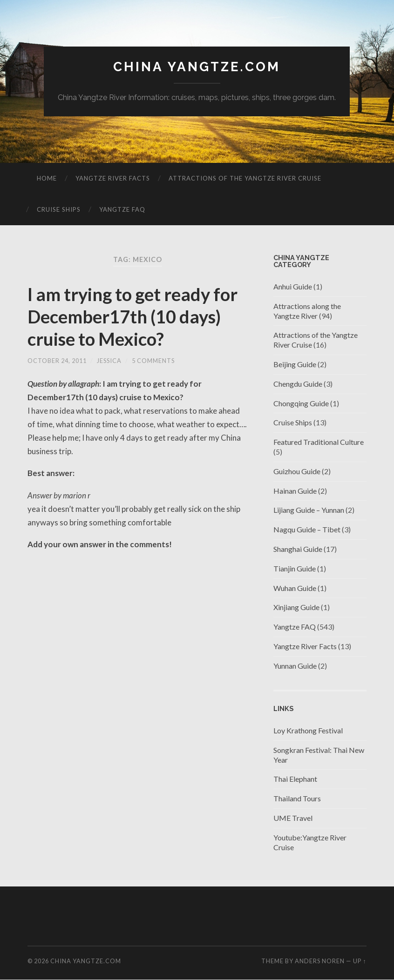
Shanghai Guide (298, 549)
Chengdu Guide (298, 384)
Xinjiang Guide (296, 607)
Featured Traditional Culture (319, 442)
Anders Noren (320, 961)
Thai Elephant (295, 779)
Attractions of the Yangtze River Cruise (245, 178)
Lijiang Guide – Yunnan (309, 510)
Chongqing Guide (301, 403)
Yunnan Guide (295, 666)
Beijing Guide (295, 364)
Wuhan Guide (295, 588)
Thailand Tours (297, 798)
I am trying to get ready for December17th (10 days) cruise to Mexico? (123, 316)
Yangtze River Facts (113, 178)
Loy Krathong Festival (308, 730)
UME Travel (293, 818)
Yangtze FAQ (122, 209)
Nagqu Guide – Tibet (307, 529)
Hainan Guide (295, 491)
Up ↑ (360, 961)
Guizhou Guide (297, 471)
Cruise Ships (59, 209)
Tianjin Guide (295, 568)
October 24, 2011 (57, 361)
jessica (109, 361)
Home (47, 178)
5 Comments (153, 361)
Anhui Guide (293, 286)
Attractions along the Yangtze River (307, 311)
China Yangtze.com (197, 67)
